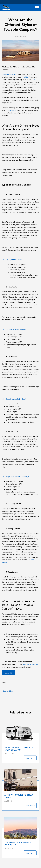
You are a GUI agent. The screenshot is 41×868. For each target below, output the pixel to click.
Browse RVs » (8, 673)
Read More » (30, 758)
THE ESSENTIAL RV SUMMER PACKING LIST (18, 844)
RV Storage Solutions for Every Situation (19, 749)
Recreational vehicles (9, 74)
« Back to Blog (7, 691)
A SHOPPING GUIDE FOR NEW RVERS (19, 796)
